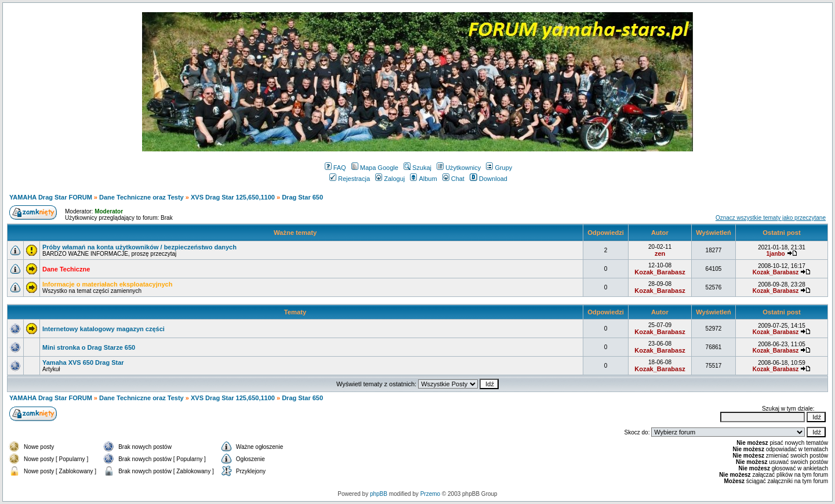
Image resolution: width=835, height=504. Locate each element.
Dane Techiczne (66, 269)
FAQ (335, 168)
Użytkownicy (459, 168)
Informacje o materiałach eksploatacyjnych (107, 284)
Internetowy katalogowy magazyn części (104, 329)
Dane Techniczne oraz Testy (141, 197)
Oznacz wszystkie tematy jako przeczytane (771, 218)
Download (489, 179)
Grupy (499, 168)
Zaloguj (390, 179)
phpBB (379, 494)
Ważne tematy (295, 233)
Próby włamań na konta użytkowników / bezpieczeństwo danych (139, 247)
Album (423, 179)
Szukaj (418, 168)
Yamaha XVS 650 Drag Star (83, 362)
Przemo (430, 494)
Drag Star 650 (302, 197)
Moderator (109, 211)
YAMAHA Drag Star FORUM (51, 197)
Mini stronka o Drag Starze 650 (89, 347)
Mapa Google (375, 168)
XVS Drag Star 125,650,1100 (233, 197)
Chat (453, 179)
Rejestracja (350, 179)
